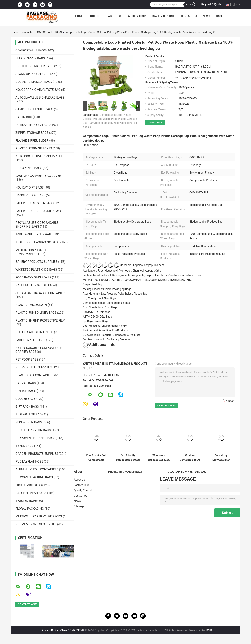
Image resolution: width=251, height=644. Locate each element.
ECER (209, 630)
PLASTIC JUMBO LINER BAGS (36, 313)
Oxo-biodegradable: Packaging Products (107, 340)
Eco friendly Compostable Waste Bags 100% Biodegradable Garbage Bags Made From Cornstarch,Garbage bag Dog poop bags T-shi (128, 457)
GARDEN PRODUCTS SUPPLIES (37, 454)
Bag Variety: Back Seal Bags (99, 298)
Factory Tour (136, 16)
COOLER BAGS (26, 399)
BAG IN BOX (24, 117)
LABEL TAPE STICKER (30, 340)
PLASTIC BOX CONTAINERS (34, 375)
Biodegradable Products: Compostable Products (111, 335)
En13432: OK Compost (96, 312)
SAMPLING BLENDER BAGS (34, 109)
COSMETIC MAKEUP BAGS (34, 82)
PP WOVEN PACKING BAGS (34, 477)
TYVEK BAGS (24, 446)
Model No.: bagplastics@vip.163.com (123, 265)
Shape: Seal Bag (92, 284)
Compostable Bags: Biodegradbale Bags (107, 303)
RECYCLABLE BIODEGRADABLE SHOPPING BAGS (37, 225)
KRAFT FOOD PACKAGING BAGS (37, 242)
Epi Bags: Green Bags (96, 321)
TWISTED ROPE (26, 501)
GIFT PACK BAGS (27, 407)
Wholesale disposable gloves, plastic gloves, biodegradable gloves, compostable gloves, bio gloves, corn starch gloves (159, 457)
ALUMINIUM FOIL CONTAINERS (37, 469)
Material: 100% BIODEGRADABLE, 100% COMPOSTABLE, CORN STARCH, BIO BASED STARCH (138, 280)
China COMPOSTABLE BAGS (77, 630)
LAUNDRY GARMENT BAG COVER (38, 176)
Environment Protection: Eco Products (105, 330)
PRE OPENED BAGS (29, 168)
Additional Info (99, 345)
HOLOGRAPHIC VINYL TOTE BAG (38, 90)
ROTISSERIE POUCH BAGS (33, 125)
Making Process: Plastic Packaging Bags (107, 289)
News (207, 16)
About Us (114, 16)
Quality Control (163, 16)
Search (189, 5)
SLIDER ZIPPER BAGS (30, 58)
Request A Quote (211, 4)
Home (79, 16)
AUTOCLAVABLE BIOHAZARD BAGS (40, 98)
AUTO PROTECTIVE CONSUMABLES (40, 156)
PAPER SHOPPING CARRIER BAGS (39, 211)
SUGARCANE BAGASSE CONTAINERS (41, 293)
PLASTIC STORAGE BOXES (34, 148)
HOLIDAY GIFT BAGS (30, 187)
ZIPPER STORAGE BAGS (32, 133)
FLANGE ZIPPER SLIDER (32, 141)
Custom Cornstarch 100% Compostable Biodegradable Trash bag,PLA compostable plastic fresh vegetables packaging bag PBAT (190, 457)
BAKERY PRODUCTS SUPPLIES (36, 262)
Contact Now (155, 122)
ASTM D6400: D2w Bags (97, 317)
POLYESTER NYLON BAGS (33, 430)
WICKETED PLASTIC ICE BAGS (36, 270)
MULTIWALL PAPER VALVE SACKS (39, 516)
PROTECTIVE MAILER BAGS (34, 66)
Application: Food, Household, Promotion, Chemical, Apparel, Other (122, 271)
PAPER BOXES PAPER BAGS (35, 203)
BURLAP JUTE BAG (29, 414)
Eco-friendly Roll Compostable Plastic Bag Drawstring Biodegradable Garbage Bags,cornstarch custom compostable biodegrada (96, 457)
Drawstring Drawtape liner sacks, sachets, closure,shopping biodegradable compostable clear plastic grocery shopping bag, (221, 457)
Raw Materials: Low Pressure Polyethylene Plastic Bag (115, 294)
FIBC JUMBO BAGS (29, 485)
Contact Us (189, 16)
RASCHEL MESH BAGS (31, 493)
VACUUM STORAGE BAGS (33, 285)
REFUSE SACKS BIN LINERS (34, 332)
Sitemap (79, 506)
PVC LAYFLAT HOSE (29, 462)
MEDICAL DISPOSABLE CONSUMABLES (31, 252)
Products (95, 16)
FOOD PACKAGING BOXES (33, 277)
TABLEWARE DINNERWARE (34, 234)
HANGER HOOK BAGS (30, 195)
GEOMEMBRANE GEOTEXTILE (36, 524)
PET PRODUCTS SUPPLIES (34, 367)
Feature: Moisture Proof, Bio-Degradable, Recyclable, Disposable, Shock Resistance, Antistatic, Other (142, 275)
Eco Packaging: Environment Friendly (105, 326)
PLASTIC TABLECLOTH (31, 305)
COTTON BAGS (26, 391)
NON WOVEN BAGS (29, 422)
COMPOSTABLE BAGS (49, 32)
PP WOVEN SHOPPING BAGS (35, 438)
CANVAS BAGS (26, 383)
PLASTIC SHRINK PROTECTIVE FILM (40, 320)
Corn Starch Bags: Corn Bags (100, 307)
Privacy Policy (50, 630)
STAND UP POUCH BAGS (32, 74)
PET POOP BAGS (27, 360)
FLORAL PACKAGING (30, 509)
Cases (220, 16)
